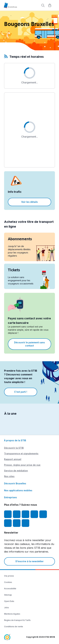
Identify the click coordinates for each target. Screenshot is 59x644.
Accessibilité (10, 589)
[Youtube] (25, 514)
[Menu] (55, 6)
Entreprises (10, 497)
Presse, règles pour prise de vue (22, 465)
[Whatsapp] (25, 523)
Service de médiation (16, 471)
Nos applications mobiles (18, 490)
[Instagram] (17, 514)
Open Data (9, 601)
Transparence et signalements (21, 454)
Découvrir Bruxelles (15, 483)
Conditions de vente (14, 627)
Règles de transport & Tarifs (17, 620)
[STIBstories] (17, 523)
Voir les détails (29, 202)
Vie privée (9, 576)
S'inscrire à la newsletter (29, 561)
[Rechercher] (43, 5)
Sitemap (8, 595)
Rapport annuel (13, 459)
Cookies (8, 582)
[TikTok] (43, 514)
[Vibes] (8, 523)
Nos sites (9, 476)
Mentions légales (12, 614)
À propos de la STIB (15, 440)
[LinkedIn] (34, 514)
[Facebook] (8, 514)
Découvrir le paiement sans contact (29, 344)
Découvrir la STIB (14, 448)
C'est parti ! (21, 392)
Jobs (6, 608)
